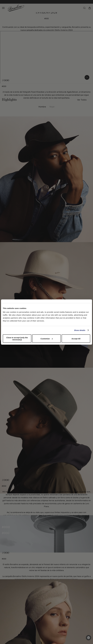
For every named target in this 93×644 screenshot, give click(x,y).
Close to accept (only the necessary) (17, 339)
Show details (80, 330)
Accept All (76, 339)
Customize (47, 339)
